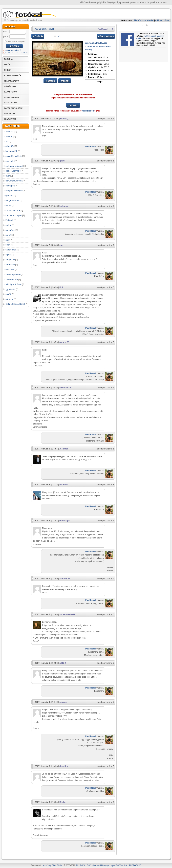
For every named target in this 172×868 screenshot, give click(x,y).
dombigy (64, 766)
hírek (166, 20)
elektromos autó (159, 2)
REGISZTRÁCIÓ (13, 50)
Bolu (62, 287)
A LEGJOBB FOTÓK (13, 75)
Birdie (62, 802)
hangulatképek (12, 200)
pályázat (9, 299)
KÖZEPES (51, 81)
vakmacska (65, 388)
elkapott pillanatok (14, 191)
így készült (11, 289)
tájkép (8, 255)
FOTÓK (7, 65)
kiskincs (64, 206)
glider (62, 161)
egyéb (8, 294)
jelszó (6, 37)
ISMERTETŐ (9, 114)
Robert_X (65, 119)
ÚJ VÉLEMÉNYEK (12, 97)
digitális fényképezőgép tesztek (114, 2)
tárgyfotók (10, 260)
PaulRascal (103, 29)
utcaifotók (10, 269)
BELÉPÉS (73, 105)
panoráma (10, 230)
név (5, 32)
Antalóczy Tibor (49, 865)
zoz (61, 245)
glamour (9, 195)
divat (8, 176)
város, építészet (13, 274)
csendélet (10, 161)
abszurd (9, 136)
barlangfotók (11, 151)
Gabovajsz (65, 521)
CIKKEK (8, 70)
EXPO (135, 865)
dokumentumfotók (14, 181)
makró (8, 225)
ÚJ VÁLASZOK (11, 103)
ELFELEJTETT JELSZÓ (17, 53)
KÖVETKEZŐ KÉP (106, 36)
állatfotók (10, 146)
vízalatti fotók (12, 279)
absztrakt (10, 131)
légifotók (9, 220)
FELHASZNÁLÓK (12, 81)
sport (8, 245)
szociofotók (11, 250)
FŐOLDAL (9, 59)
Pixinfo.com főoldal (144, 20)
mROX (63, 663)
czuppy (63, 702)
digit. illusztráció (13, 171)
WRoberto (64, 578)
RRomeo (64, 485)
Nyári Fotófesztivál (119, 865)
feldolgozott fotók (14, 284)
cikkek (159, 20)
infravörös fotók (13, 210)
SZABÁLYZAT (10, 119)
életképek (10, 186)
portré (8, 235)
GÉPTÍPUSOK (10, 86)
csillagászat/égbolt (14, 166)
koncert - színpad (14, 215)
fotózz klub (126, 20)
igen (97, 74)
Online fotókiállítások (15, 304)
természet (10, 265)
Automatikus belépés (14, 41)
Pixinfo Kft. (80, 865)
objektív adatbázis (140, 2)
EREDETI (65, 81)
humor (9, 205)
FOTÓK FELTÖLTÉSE (13, 108)
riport (8, 240)
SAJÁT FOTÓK (11, 92)
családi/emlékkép (14, 156)
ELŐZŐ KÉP (38, 36)
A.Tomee (64, 449)
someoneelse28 (67, 614)
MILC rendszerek (88, 2)
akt (7, 141)
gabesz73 (64, 342)
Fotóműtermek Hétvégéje (98, 865)
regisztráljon (88, 111)
